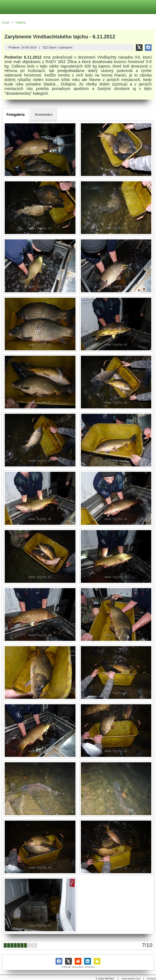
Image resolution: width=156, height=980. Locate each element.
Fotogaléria (16, 115)
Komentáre (44, 115)
